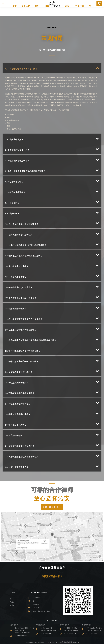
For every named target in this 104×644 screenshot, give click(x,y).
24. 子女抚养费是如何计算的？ (19, 355)
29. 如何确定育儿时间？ (16, 408)
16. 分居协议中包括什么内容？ (19, 271)
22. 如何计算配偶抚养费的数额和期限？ (23, 334)
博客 (47, 13)
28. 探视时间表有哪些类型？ (18, 398)
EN (90, 13)
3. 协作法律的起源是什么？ (17, 133)
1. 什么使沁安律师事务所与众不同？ (21, 52)
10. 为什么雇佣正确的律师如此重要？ (22, 207)
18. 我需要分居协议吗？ (16, 292)
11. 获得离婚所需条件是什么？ (19, 218)
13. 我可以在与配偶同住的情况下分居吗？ (24, 239)
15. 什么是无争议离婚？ (16, 260)
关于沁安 (26, 13)
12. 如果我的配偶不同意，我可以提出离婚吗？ (26, 229)
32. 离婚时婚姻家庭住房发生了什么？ (22, 440)
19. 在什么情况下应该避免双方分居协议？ (24, 303)
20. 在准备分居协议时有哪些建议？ (21, 313)
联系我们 (80, 13)
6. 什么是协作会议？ (14, 165)
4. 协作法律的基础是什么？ (17, 144)
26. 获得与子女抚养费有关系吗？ (20, 377)
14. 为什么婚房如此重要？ (17, 250)
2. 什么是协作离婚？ (14, 123)
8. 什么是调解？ (12, 186)
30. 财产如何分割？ (14, 419)
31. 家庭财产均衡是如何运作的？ (20, 429)
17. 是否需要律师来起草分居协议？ (21, 281)
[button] (52, 51)
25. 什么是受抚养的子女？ (17, 366)
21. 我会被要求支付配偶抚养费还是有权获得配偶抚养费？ (31, 324)
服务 (37, 13)
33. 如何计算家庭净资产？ (17, 451)
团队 (68, 13)
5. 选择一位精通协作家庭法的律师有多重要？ (25, 155)
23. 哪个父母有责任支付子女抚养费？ (22, 345)
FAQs (57, 13)
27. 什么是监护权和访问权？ (18, 387)
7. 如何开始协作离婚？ (15, 176)
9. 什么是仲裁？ (12, 197)
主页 (15, 13)
